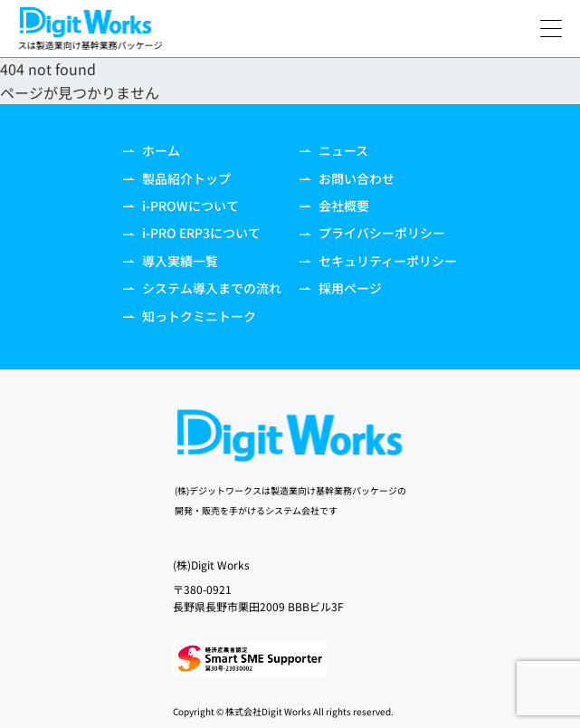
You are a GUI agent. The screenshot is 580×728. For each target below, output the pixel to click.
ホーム (152, 150)
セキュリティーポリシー (378, 261)
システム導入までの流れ (202, 288)
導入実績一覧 (171, 261)
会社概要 (334, 206)
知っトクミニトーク (190, 316)
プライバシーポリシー (372, 233)
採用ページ (341, 288)
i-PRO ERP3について (192, 233)
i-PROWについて (181, 206)
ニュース (334, 150)
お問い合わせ (347, 178)
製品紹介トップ (177, 178)
